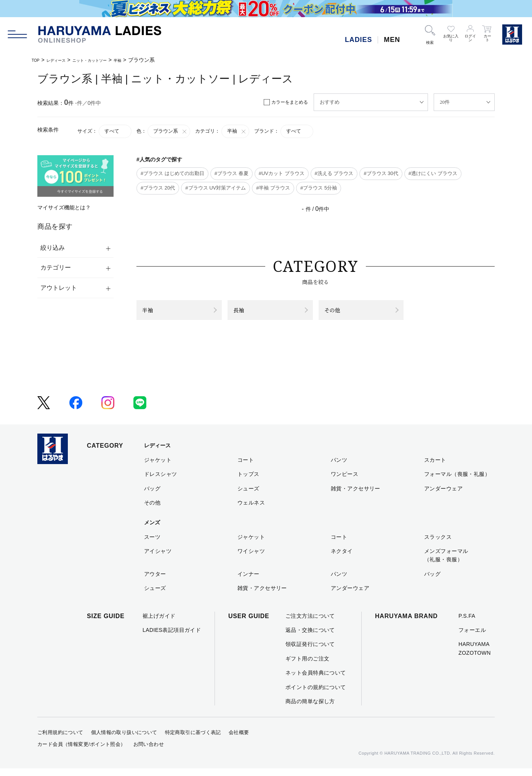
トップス (248, 482)
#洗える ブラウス (334, 173)
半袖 (143, 60)
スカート (435, 467)
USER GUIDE (249, 623)
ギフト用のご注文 (307, 666)
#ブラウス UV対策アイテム (216, 188)
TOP (37, 60)
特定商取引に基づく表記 (193, 740)
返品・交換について (310, 638)
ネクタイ (342, 559)
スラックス (438, 544)
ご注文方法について (310, 623)
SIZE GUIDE (106, 623)
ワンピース (345, 482)
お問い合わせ (149, 752)
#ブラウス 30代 (381, 173)
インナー (248, 581)
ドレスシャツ (161, 482)
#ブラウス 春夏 (232, 173)
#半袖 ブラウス (273, 188)
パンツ (339, 467)
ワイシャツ (251, 559)
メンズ (152, 530)
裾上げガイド (159, 623)
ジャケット (158, 467)
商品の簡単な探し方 (310, 709)
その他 (338, 314)
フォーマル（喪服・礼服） (457, 482)
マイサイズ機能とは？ (64, 207)
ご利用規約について (60, 740)
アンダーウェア (443, 496)
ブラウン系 (170, 131)
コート (246, 467)
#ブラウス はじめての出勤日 (172, 173)
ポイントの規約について (316, 694)
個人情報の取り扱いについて (124, 740)
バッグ (152, 496)
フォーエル (472, 638)
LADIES (358, 40)
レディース (63, 60)
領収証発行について (310, 652)
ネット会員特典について (316, 680)
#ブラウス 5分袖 (319, 188)
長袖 (243, 314)
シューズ (248, 496)
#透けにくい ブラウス (433, 173)
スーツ (152, 544)
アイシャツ (158, 559)
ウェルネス (251, 510)
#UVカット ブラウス (282, 173)
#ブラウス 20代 (158, 188)
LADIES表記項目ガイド (172, 638)
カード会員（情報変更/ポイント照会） (82, 752)
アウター (155, 581)
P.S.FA (467, 623)
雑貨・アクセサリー (356, 496)
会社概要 (239, 740)
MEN (392, 40)
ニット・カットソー (107, 60)
